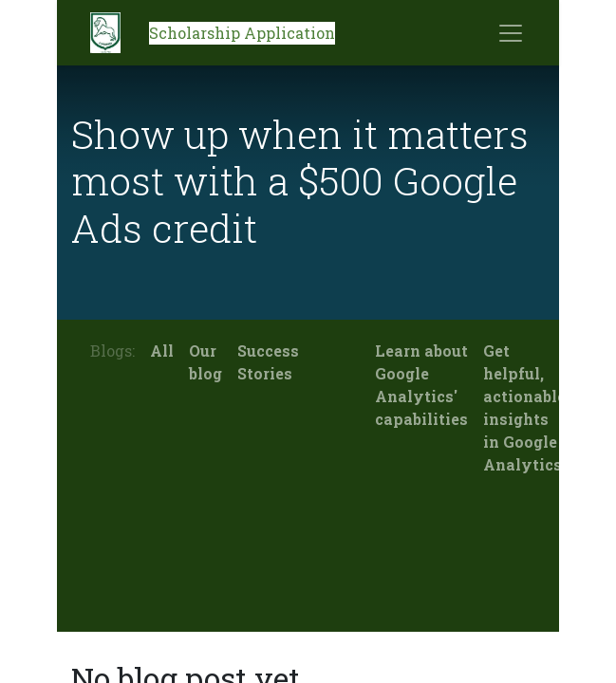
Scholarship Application (242, 33)
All (162, 351)
